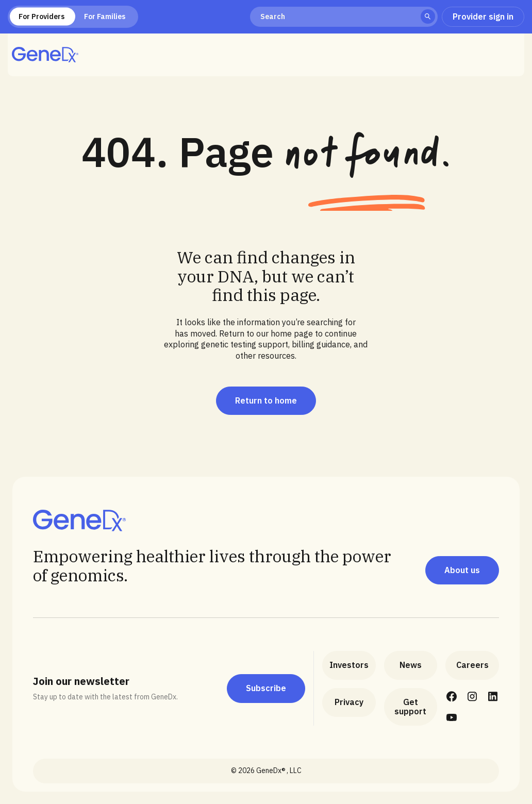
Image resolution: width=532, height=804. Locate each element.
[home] (45, 55)
